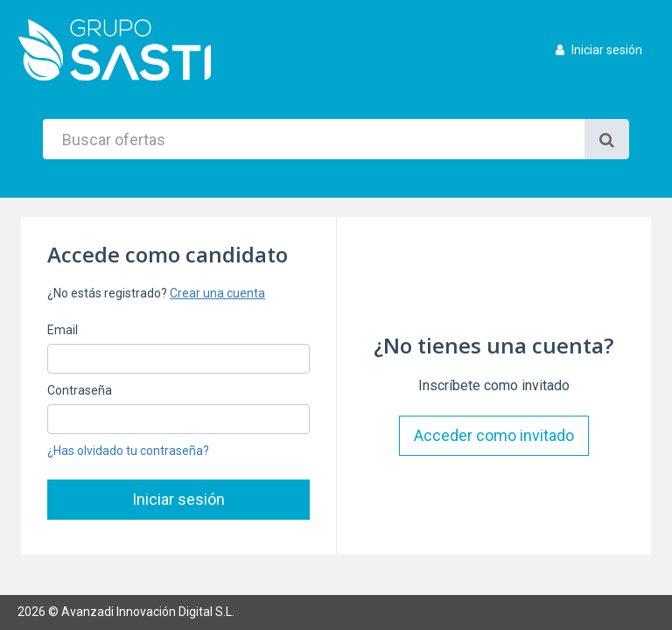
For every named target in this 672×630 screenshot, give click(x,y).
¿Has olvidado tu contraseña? (128, 451)
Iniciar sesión (599, 50)
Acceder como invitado (494, 435)
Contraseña (80, 390)
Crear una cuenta (217, 293)
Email (63, 330)
